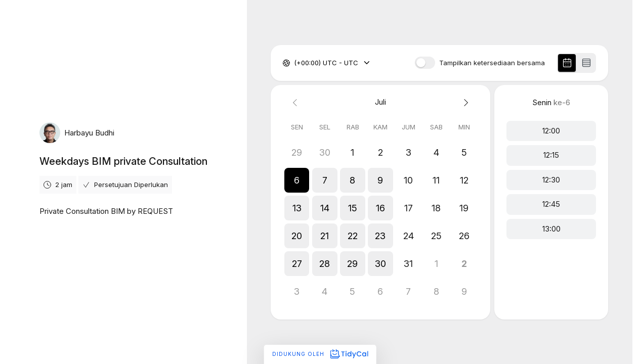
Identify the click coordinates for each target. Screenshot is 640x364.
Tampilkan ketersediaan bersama (492, 63)
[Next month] (464, 102)
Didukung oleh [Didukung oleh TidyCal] (320, 354)
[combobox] (295, 63)
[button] (297, 180)
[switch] (425, 63)
